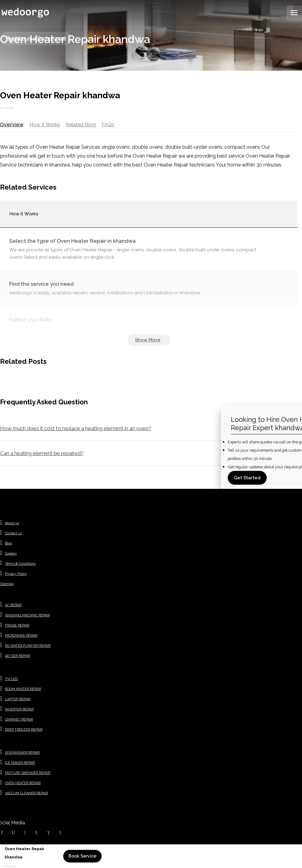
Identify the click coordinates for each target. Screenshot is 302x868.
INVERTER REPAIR (19, 711)
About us (12, 525)
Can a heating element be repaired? (42, 455)
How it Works (45, 124)
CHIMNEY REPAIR (19, 721)
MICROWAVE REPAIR (21, 637)
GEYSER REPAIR (17, 657)
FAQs (110, 124)
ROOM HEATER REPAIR (23, 691)
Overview (11, 124)
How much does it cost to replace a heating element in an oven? (75, 430)
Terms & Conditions (20, 565)
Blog (8, 545)
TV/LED (11, 680)
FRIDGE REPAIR (17, 627)
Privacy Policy (16, 575)
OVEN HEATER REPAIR (23, 785)
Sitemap (7, 585)
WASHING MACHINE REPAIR (27, 617)
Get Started (247, 478)
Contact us (13, 535)
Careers (11, 555)
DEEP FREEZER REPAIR (24, 731)
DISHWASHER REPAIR (22, 754)
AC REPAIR (13, 607)
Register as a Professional (36, 38)
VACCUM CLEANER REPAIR (26, 795)
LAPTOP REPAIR (18, 701)
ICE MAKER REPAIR (20, 764)
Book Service (82, 856)
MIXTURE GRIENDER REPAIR (28, 774)
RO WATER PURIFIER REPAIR (28, 647)
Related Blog (82, 124)
